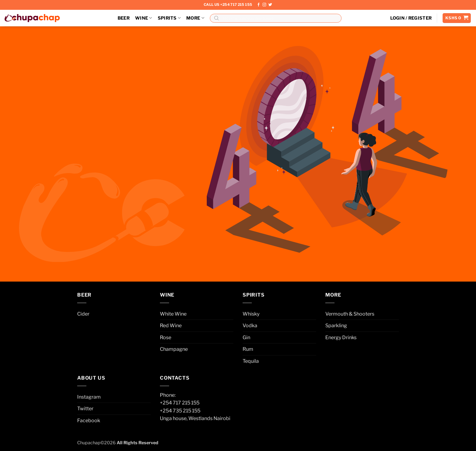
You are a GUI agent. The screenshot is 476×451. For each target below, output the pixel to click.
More (195, 18)
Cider (83, 314)
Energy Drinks (341, 337)
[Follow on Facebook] (259, 5)
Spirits (169, 18)
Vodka (250, 326)
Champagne (174, 349)
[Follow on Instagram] (264, 5)
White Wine (173, 314)
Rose (166, 337)
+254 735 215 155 (180, 411)
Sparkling (336, 326)
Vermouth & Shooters (350, 314)
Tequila (251, 361)
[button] (411, 18)
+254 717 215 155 (180, 403)
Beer (124, 18)
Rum (248, 349)
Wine (144, 18)
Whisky (251, 314)
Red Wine (171, 326)
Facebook (89, 421)
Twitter (85, 409)
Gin (246, 337)
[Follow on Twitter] (270, 5)
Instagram (89, 397)
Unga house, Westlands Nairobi (195, 418)
